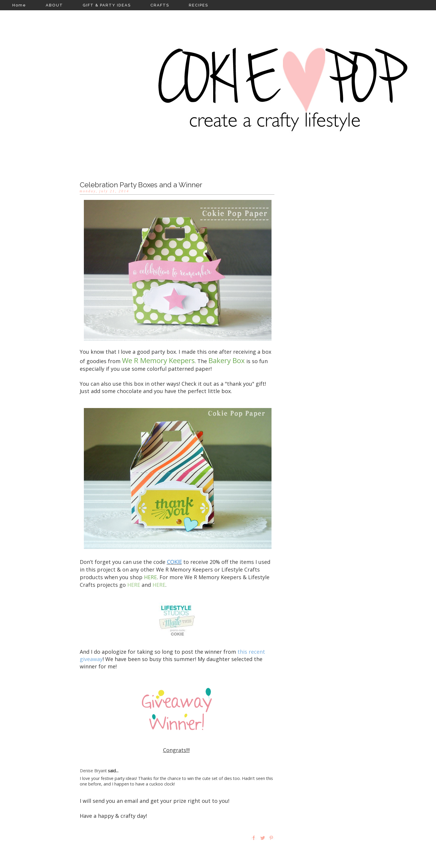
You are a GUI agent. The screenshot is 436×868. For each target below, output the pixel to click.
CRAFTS (160, 5)
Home (19, 5)
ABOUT (54, 5)
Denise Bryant (93, 771)
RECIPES (199, 5)
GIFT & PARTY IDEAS (107, 5)
